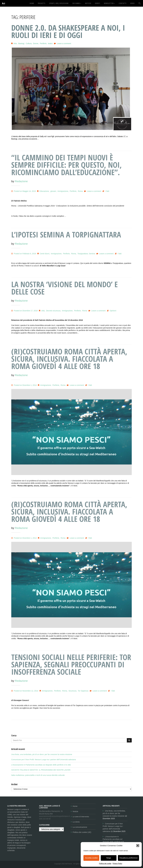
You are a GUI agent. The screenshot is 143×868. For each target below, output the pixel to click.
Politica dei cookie (105, 864)
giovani (53, 191)
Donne (36, 43)
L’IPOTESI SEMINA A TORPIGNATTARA (66, 235)
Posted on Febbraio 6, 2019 (24, 254)
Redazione (21, 181)
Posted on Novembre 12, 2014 (25, 691)
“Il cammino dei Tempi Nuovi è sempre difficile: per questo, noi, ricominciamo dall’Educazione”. (67, 165)
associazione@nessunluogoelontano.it (54, 816)
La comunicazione (80, 827)
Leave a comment (64, 43)
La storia (76, 822)
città (43, 311)
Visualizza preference (128, 858)
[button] (138, 846)
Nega (109, 858)
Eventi (98, 3)
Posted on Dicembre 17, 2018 (24, 311)
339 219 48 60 (45, 819)
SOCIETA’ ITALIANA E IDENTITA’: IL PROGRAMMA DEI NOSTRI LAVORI (41, 770)
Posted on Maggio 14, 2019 (24, 191)
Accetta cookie (91, 858)
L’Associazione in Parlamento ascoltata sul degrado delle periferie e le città (41, 765)
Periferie (43, 43)
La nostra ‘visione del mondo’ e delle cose (65, 288)
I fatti (107, 191)
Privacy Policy (117, 864)
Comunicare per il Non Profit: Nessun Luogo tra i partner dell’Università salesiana (44, 760)
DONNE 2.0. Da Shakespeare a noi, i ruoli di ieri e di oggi (68, 31)
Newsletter (109, 3)
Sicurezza (72, 691)
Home (75, 806)
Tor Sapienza (83, 691)
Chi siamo (77, 3)
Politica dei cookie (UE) (82, 832)
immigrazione (63, 191)
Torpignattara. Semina (86, 254)
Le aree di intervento (81, 817)
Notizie (75, 811)
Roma (80, 191)
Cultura (29, 43)
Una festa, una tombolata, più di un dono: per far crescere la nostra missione (42, 754)
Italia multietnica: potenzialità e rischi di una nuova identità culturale (38, 775)
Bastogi (21, 43)
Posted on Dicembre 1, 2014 (24, 385)
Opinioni (113, 311)
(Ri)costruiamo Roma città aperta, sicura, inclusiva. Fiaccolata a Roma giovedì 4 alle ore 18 (69, 359)
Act (4, 3)
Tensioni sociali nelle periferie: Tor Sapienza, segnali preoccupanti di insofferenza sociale (71, 664)
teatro (50, 43)
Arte (15, 43)
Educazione (44, 191)
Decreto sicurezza (53, 311)
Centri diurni (45, 254)
